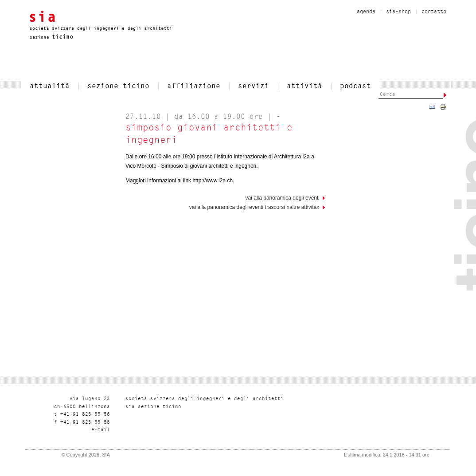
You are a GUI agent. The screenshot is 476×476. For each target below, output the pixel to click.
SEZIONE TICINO (118, 87)
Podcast (355, 87)
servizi (254, 87)
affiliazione (194, 87)
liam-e (101, 430)
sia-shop (398, 12)
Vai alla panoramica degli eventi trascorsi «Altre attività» (254, 207)
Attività (304, 87)
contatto (434, 12)
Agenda (366, 12)
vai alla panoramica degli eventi (283, 198)
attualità (50, 87)
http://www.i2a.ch (213, 181)
